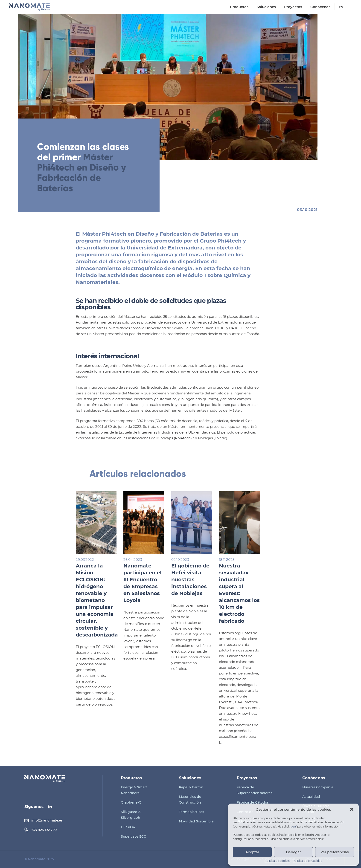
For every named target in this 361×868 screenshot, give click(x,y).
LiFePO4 (128, 827)
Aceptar (252, 852)
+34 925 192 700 (44, 830)
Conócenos (320, 7)
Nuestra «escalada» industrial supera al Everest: (252, 593)
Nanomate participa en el (155, 583)
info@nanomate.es (47, 820)
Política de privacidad (307, 861)
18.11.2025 (240, 560)
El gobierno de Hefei (203, 580)
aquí (294, 826)
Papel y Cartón (191, 787)
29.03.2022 (98, 560)
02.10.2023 (193, 560)
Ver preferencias (335, 852)
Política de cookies (277, 861)
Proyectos (293, 7)
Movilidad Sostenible (196, 821)
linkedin (50, 807)
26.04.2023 (146, 560)
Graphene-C (131, 802)
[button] (352, 809)
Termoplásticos (191, 812)
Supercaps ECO (134, 836)
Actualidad (311, 797)
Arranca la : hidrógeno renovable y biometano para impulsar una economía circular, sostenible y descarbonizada (109, 600)
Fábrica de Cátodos (253, 802)
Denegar (293, 852)
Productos (239, 7)
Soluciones (266, 7)
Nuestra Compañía (318, 787)
